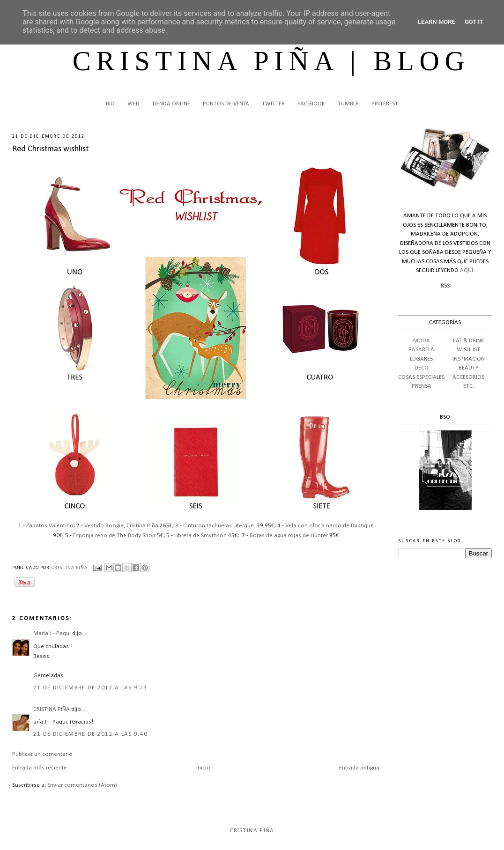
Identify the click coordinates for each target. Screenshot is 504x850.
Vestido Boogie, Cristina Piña (121, 526)
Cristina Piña (252, 831)
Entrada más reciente (40, 768)
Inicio (203, 768)
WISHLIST (468, 350)
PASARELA (421, 350)
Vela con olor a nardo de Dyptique (329, 526)
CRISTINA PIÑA (52, 709)
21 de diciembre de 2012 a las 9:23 (90, 688)
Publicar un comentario (42, 754)
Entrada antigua (359, 768)
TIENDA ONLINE (171, 104)
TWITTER (273, 104)
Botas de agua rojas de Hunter (289, 536)
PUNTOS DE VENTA (226, 104)
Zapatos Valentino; (51, 526)
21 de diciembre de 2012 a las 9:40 (90, 734)
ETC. (469, 386)
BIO (110, 104)
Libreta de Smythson (200, 536)
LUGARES (421, 359)
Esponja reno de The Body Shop (114, 536)
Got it (474, 22)
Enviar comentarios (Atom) (82, 785)
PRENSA (422, 386)
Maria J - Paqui (52, 633)
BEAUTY (469, 368)
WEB (133, 104)
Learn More (437, 22)
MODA (422, 341)
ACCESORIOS (468, 377)
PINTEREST (385, 104)
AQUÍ (467, 270)
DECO (422, 368)
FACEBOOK (311, 104)
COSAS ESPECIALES (421, 377)
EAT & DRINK (469, 341)
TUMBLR (348, 104)
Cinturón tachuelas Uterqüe (219, 526)
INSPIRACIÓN (469, 359)
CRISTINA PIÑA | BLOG (271, 61)
